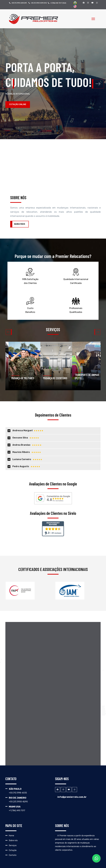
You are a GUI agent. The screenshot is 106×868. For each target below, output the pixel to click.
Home (11, 836)
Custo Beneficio (30, 305)
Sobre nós (13, 840)
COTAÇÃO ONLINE (18, 105)
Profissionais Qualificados (76, 305)
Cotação (13, 850)
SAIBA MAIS (19, 224)
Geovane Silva (26, 438)
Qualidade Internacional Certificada (76, 276)
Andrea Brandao (27, 445)
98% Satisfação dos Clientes (30, 276)
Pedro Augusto (26, 466)
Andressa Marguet (28, 430)
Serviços (13, 845)
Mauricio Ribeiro (27, 452)
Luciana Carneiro (27, 459)
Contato (13, 855)
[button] (98, 84)
